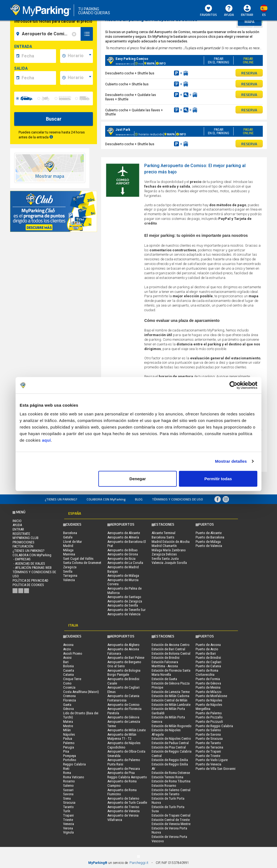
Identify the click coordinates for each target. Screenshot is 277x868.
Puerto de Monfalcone (211, 696)
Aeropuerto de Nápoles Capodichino (124, 745)
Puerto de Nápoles (209, 700)
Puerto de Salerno (208, 730)
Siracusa (69, 803)
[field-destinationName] (48, 34)
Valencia (69, 580)
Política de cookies (28, 585)
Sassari (68, 790)
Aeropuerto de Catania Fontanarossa (123, 698)
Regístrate (21, 534)
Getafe (68, 537)
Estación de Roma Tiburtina (171, 781)
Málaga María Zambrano (169, 550)
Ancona (68, 645)
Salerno (68, 786)
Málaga (68, 550)
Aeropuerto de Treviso (123, 807)
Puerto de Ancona (208, 645)
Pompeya (70, 756)
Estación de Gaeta (164, 679)
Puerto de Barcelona (210, 537)
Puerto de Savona (208, 734)
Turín (67, 811)
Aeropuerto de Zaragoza (125, 601)
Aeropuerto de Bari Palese (126, 658)
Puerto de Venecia (208, 764)
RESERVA (249, 73)
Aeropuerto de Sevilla (123, 605)
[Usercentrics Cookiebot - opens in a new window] (233, 385)
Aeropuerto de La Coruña (125, 563)
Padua (68, 739)
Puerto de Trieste (208, 756)
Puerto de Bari (206, 653)
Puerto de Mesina (208, 687)
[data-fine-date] (38, 78)
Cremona (69, 696)
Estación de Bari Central (168, 649)
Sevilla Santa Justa (165, 559)
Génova (68, 709)
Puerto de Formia (208, 679)
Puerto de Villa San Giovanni (216, 769)
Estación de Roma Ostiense (171, 773)
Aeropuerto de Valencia (124, 614)
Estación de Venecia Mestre (171, 824)
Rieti (66, 769)
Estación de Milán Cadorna (170, 696)
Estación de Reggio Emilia (170, 760)
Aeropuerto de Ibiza (121, 559)
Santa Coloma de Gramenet (82, 563)
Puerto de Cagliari (208, 662)
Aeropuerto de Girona (123, 554)
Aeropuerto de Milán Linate (126, 730)
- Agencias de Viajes (29, 563)
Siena (67, 798)
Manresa (69, 554)
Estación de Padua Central (170, 743)
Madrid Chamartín (164, 546)
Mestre (68, 726)
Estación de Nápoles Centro (171, 739)
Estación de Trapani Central (171, 815)
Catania (68, 675)
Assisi (67, 658)
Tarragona (70, 576)
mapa (249, 21)
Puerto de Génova (208, 683)
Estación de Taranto (166, 794)
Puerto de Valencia (209, 546)
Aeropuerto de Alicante (124, 533)
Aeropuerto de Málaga (123, 576)
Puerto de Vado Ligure (212, 760)
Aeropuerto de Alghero (123, 645)
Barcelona (70, 533)
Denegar (138, 478)
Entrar (247, 15)
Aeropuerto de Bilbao (123, 550)
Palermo (69, 743)
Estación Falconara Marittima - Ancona (165, 664)
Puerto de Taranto (208, 743)
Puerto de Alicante (209, 533)
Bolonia (68, 666)
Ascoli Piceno (73, 653)
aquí (46, 440)
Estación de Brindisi (166, 658)
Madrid (68, 546)
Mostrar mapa (50, 176)
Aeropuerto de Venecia (123, 811)
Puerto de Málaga (208, 542)
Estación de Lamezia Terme (171, 692)
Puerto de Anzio (207, 649)
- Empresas (22, 559)
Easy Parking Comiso (132, 59)
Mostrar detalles (231, 461)
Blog (139, 499)
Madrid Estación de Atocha (171, 542)
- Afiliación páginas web (32, 568)
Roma (67, 773)
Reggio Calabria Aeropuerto (127, 777)
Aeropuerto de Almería (123, 537)
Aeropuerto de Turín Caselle (127, 803)
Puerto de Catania (208, 666)
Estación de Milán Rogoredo (172, 726)
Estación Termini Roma (167, 777)
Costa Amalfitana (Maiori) (81, 692)
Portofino (70, 760)
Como (67, 683)
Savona (68, 794)
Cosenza (69, 687)
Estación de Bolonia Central (171, 653)
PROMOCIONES (23, 542)
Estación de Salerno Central (171, 790)
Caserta (69, 670)
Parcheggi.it (139, 863)
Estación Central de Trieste (171, 820)
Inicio (17, 521)
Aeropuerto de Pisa (121, 773)
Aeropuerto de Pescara (124, 769)
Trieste (68, 820)
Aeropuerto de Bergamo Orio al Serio (124, 664)
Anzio (67, 649)
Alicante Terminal (163, 533)
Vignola (68, 832)
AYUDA (229, 11)
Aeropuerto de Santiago (124, 597)
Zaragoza (70, 567)
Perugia (69, 747)
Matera (68, 722)
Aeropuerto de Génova (123, 717)
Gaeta (67, 705)
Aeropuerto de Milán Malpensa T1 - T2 (122, 737)
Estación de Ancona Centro (171, 645)
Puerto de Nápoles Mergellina (209, 707)
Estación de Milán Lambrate (171, 705)
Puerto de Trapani (208, 751)
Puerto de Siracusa (209, 739)
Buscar (54, 119)
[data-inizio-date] (38, 56)
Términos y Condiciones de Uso (177, 499)
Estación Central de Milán (170, 700)
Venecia (69, 824)
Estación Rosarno (164, 786)
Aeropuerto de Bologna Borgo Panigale (124, 673)
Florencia (70, 700)
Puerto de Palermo (209, 713)
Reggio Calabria (74, 764)
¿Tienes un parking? (61, 499)
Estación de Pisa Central (169, 747)
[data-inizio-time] (79, 56)
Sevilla (68, 571)
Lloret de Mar (73, 542)
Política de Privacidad (30, 580)
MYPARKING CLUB (26, 538)
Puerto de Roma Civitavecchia (207, 673)
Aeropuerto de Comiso (123, 705)
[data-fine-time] (79, 78)
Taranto (68, 807)
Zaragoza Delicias (164, 554)
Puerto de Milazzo (209, 692)
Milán (67, 730)
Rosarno (69, 781)
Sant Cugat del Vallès (78, 559)
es (264, 15)
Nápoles (69, 734)
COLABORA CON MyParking (106, 499)
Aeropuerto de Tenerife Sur (126, 610)
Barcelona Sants (163, 537)
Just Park (123, 129)
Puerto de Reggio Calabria (214, 726)
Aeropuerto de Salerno (123, 798)
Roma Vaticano (74, 777)
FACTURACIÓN (23, 546)
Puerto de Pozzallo (209, 717)
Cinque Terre (72, 679)
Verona (68, 828)
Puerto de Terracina (209, 747)
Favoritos (208, 11)
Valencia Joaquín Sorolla (169, 563)
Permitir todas (218, 478)
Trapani (68, 815)
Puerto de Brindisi (208, 658)
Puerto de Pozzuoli (209, 722)
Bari (66, 662)
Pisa (66, 751)
